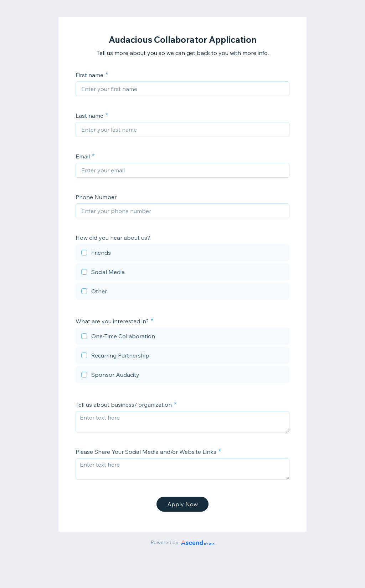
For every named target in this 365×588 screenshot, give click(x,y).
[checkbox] (182, 254)
